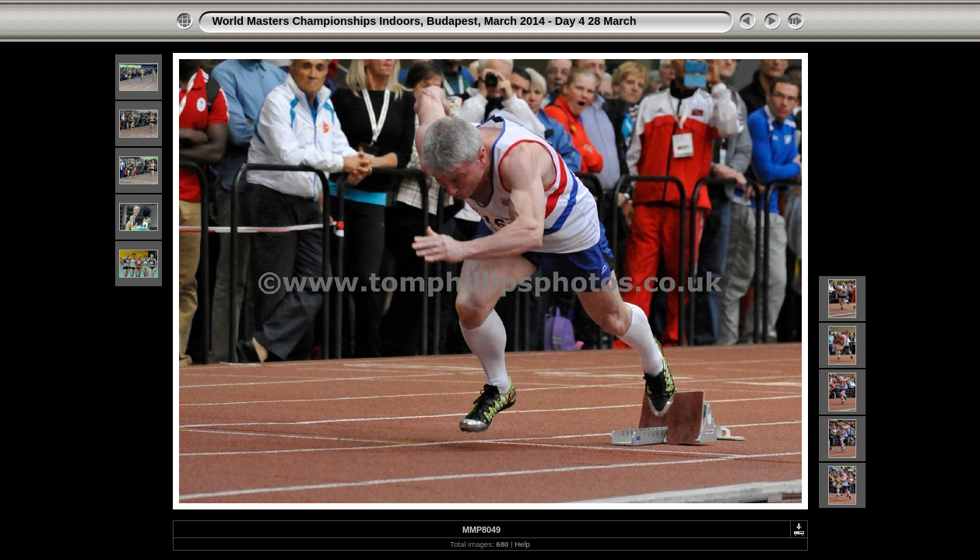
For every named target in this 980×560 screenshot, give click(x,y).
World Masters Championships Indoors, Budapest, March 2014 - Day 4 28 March (425, 21)
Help (522, 544)
